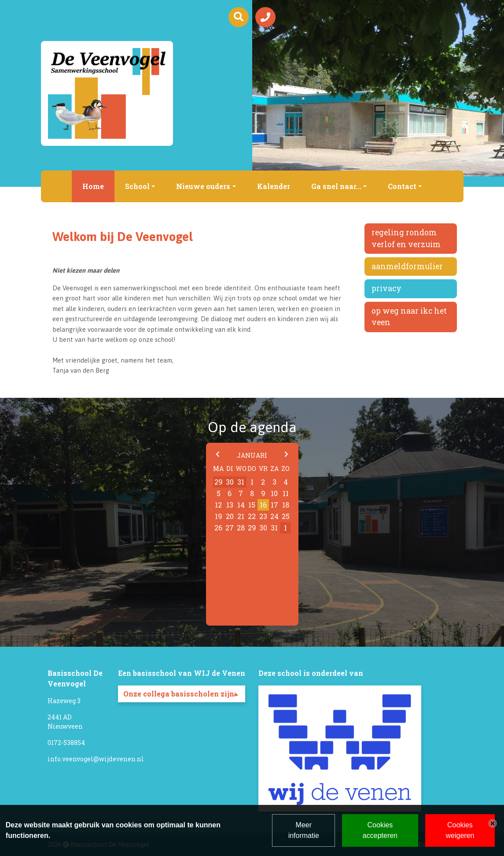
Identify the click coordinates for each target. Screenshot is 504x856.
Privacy (386, 288)
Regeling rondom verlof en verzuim (406, 238)
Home (93, 186)
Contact (402, 186)
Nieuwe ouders (203, 186)
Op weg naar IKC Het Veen (409, 317)
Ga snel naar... (336, 186)
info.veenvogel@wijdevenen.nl (96, 759)
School (137, 186)
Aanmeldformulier (407, 266)
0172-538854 (66, 743)
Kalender (274, 186)
